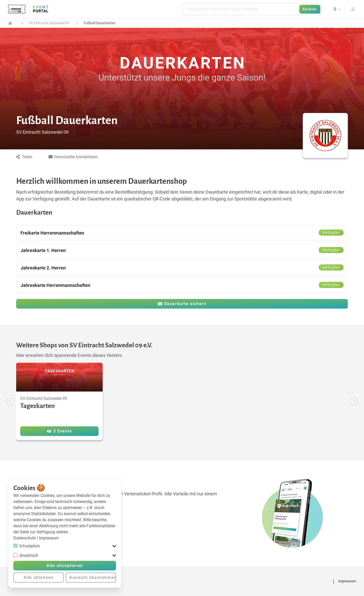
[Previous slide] (10, 401)
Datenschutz (25, 538)
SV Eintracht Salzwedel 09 (49, 23)
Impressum (49, 538)
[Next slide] (354, 401)
